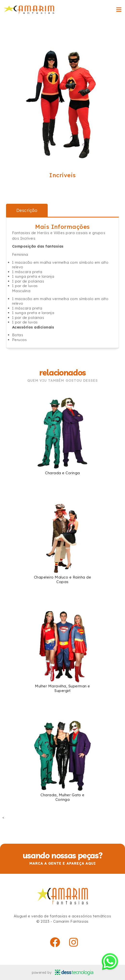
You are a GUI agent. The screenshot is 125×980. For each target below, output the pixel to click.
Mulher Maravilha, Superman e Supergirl (62, 688)
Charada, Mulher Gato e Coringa (62, 797)
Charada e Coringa (62, 473)
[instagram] (74, 942)
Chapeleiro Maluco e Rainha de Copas (62, 579)
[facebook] (55, 942)
